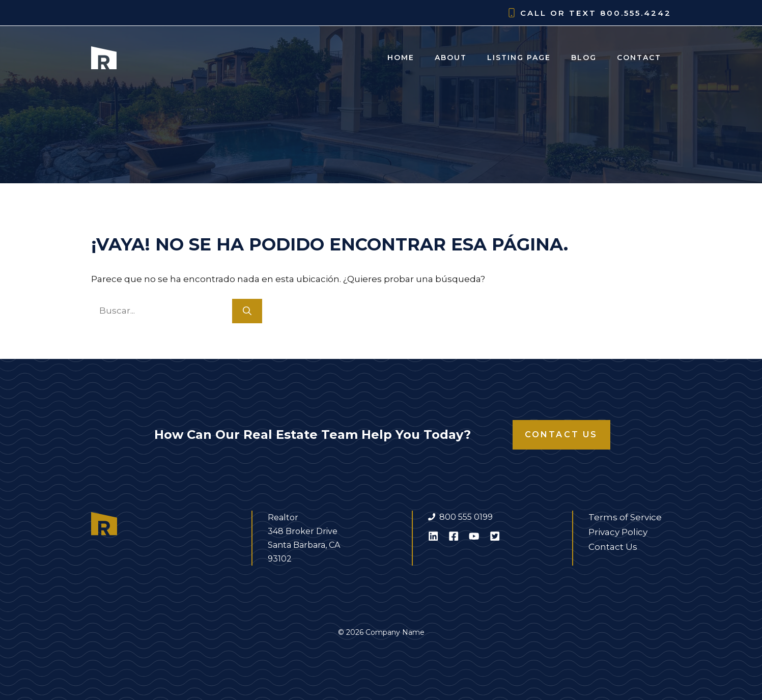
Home (401, 58)
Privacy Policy (618, 532)
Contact (639, 58)
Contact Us (561, 435)
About (451, 58)
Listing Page (519, 58)
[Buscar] (247, 311)
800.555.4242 (636, 13)
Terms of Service (625, 517)
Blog (584, 58)
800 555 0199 (466, 517)
